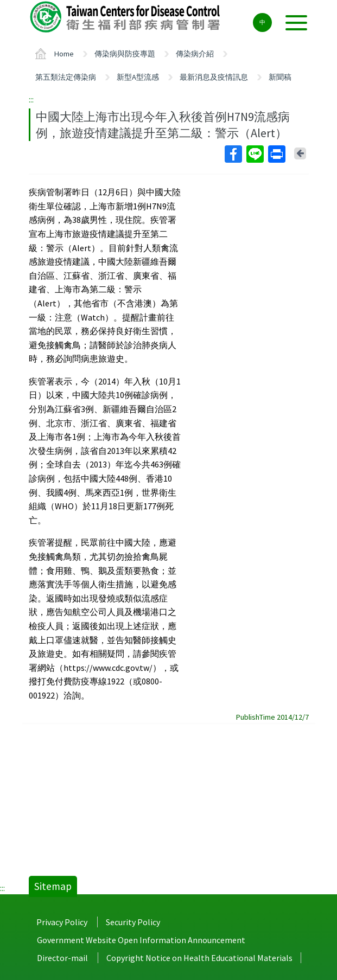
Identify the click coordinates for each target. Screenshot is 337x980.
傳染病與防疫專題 (125, 54)
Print (276, 154)
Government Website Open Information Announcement (141, 940)
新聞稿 (280, 77)
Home (64, 54)
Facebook (233, 154)
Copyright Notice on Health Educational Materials (199, 958)
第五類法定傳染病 (66, 77)
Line (255, 154)
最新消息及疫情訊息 (214, 77)
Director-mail (62, 958)
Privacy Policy (62, 922)
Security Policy (133, 922)
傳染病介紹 (195, 54)
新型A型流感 (138, 77)
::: (31, 99)
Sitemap (53, 886)
